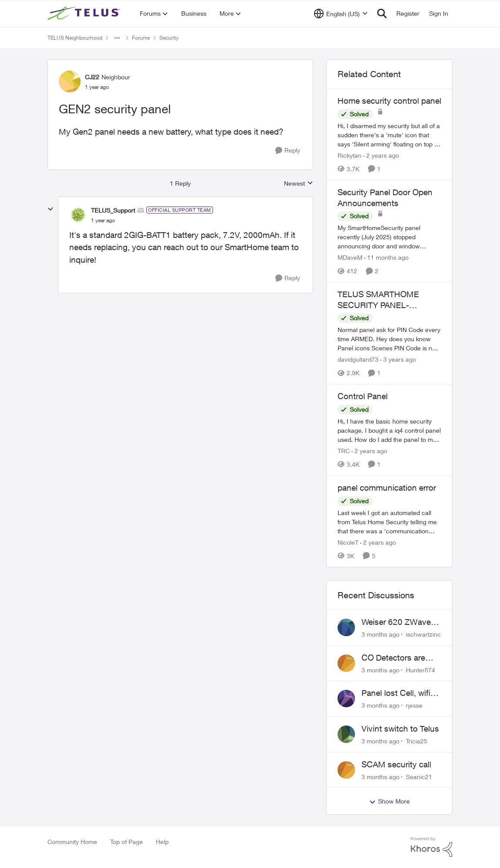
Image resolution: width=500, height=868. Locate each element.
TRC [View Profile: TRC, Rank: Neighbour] (344, 451)
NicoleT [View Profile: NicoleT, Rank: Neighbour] (348, 542)
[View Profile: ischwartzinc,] (346, 627)
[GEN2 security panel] (103, 220)
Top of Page (127, 842)
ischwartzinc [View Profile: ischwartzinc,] (423, 634)
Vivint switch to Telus (400, 729)
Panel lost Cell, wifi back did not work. (396, 693)
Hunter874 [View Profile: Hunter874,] (421, 670)
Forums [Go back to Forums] (141, 38)
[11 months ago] (386, 257)
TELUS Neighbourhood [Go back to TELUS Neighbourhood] (75, 38)
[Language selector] (341, 14)
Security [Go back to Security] (169, 38)
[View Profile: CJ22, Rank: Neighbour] (70, 81)
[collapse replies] (51, 209)
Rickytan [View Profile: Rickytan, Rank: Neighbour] (350, 155)
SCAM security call (396, 764)
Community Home (72, 842)
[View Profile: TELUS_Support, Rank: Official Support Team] (78, 215)
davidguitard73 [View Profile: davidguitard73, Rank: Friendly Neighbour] (358, 359)
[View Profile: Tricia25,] (346, 734)
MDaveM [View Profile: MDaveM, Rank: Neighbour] (350, 257)
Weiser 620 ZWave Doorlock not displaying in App (396, 622)
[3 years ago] (398, 359)
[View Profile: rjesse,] (346, 698)
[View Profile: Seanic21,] (346, 770)
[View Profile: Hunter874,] (346, 663)
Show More (389, 801)
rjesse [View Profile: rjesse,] (414, 705)
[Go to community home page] (85, 14)
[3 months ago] (380, 634)
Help (162, 842)
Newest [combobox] (299, 184)
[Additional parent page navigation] (117, 38)
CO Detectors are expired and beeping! (400, 658)
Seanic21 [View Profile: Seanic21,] (419, 776)
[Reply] (288, 151)
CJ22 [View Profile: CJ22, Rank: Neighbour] (92, 77)
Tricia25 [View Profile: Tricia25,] (417, 741)
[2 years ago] (381, 155)
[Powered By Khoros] (432, 847)
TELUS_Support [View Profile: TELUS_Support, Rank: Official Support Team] (113, 210)
